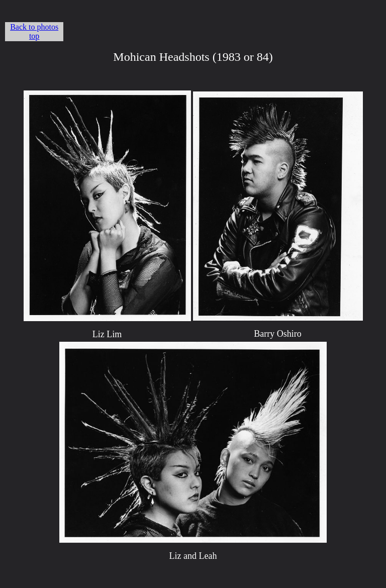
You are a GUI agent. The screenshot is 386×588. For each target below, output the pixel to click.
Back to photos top (34, 31)
